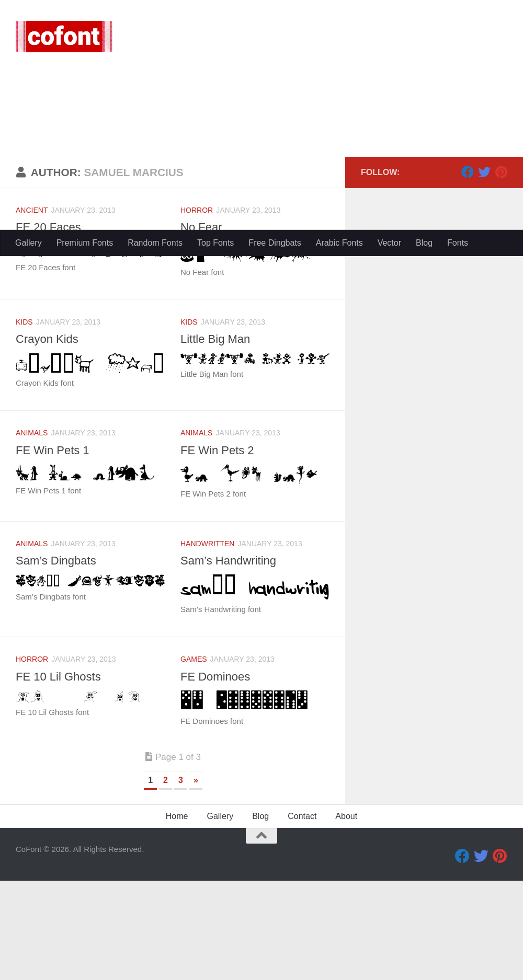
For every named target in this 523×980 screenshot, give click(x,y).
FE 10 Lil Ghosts (58, 776)
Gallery (29, 243)
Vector (389, 243)
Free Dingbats (275, 243)
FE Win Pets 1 (53, 550)
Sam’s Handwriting (228, 660)
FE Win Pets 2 (217, 550)
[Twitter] (484, 271)
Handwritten (207, 643)
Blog (424, 243)
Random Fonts (155, 243)
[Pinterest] (501, 271)
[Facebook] (468, 271)
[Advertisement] (261, 152)
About (346, 915)
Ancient (32, 309)
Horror (197, 309)
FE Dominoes (215, 776)
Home (177, 915)
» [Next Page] (196, 879)
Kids (24, 421)
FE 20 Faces (48, 326)
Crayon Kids (47, 438)
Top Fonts (215, 243)
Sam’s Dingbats (56, 660)
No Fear (201, 326)
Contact (302, 915)
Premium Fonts (85, 243)
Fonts (458, 243)
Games (194, 758)
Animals (32, 532)
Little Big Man (215, 438)
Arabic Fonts (339, 243)
